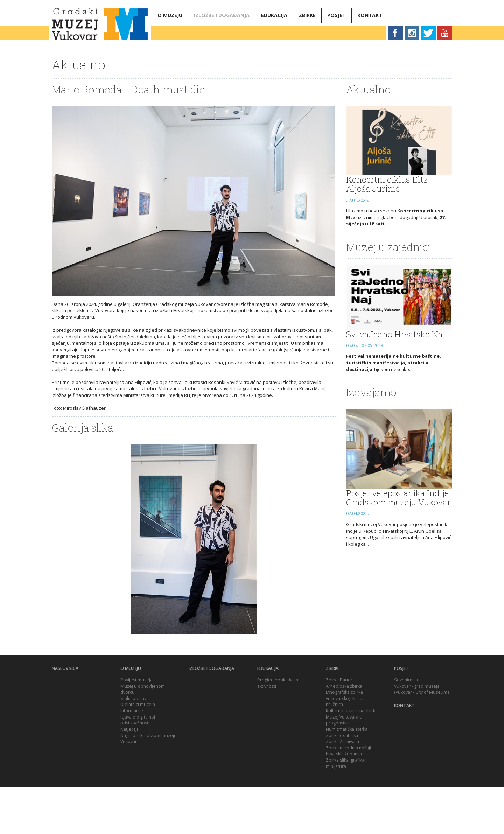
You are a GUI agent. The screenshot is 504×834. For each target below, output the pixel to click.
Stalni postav (133, 746)
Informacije (132, 758)
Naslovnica (65, 716)
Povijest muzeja (136, 727)
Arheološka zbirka (344, 733)
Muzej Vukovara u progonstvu (344, 767)
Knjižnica (334, 752)
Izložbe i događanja (222, 15)
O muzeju (170, 15)
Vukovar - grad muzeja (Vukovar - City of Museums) (422, 737)
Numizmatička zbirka (347, 776)
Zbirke (307, 15)
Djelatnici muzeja (138, 752)
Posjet (337, 15)
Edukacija (274, 15)
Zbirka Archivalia (342, 789)
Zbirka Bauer (339, 727)
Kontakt (370, 15)
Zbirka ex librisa (342, 783)
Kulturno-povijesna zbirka (352, 758)
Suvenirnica (406, 727)
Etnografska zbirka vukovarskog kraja (344, 742)
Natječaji (129, 776)
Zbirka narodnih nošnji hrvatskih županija (348, 798)
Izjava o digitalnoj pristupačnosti (138, 767)
